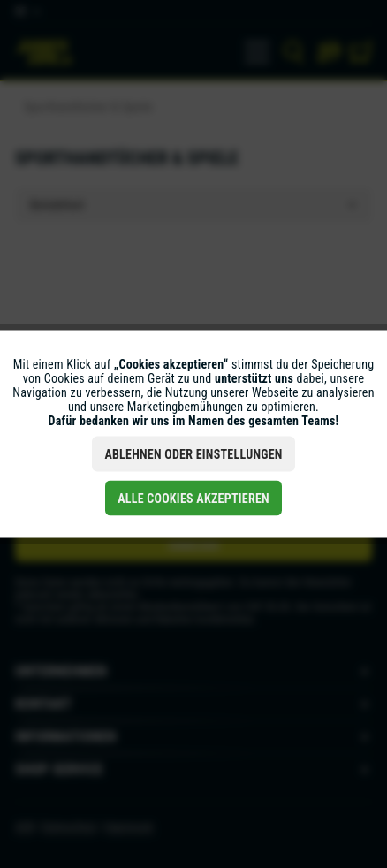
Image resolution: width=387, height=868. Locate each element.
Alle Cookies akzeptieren (193, 499)
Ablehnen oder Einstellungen (193, 454)
